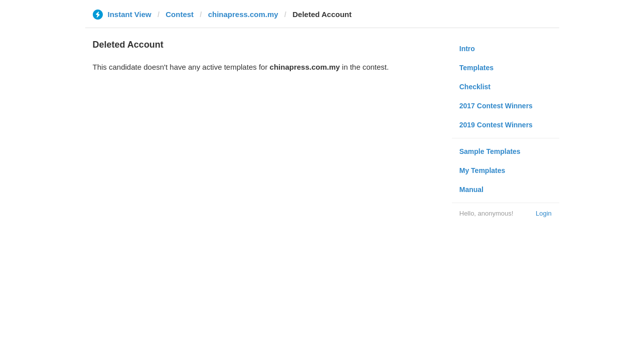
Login (544, 213)
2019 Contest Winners (496, 125)
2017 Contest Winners (496, 106)
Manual (471, 190)
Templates (476, 68)
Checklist (475, 87)
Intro (467, 49)
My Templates (482, 170)
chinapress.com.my (243, 14)
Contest (180, 14)
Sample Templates (490, 151)
